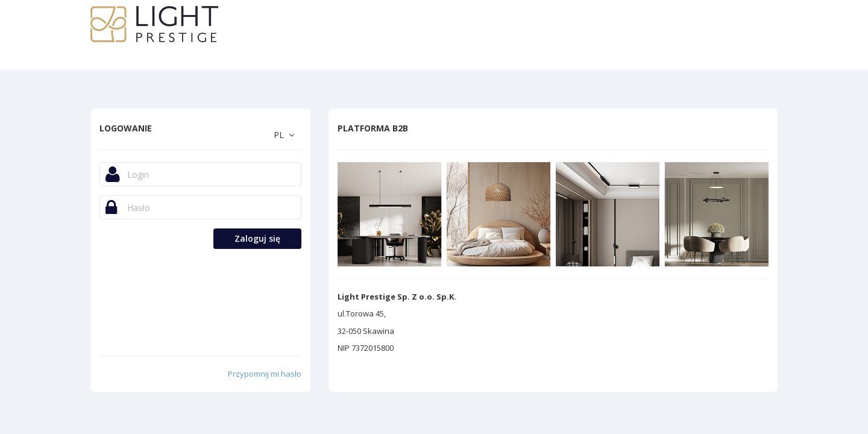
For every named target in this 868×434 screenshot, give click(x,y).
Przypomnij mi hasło (265, 374)
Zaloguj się (257, 238)
